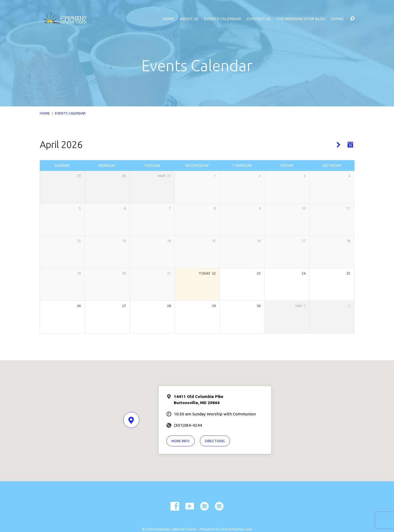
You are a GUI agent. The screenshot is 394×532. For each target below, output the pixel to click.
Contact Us (259, 19)
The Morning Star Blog (301, 19)
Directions (215, 441)
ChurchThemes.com (236, 529)
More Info (180, 441)
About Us (189, 19)
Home (168, 19)
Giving (337, 19)
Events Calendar (223, 19)
